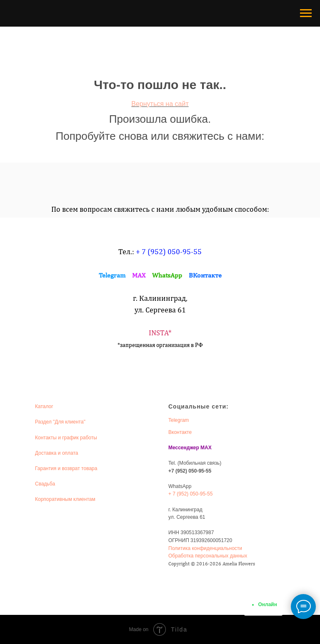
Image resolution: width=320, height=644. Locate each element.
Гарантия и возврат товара (66, 468)
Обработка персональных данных (208, 556)
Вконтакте (180, 432)
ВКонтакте (205, 275)
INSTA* (160, 333)
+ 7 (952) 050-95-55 (169, 251)
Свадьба (45, 484)
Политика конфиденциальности (205, 548)
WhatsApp (167, 275)
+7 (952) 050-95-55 (190, 471)
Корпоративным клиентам (65, 499)
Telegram (112, 275)
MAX (139, 275)
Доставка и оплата (57, 453)
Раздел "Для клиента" (60, 422)
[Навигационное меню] (306, 13)
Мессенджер (184, 448)
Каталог (44, 406)
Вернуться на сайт (160, 104)
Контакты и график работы (66, 438)
